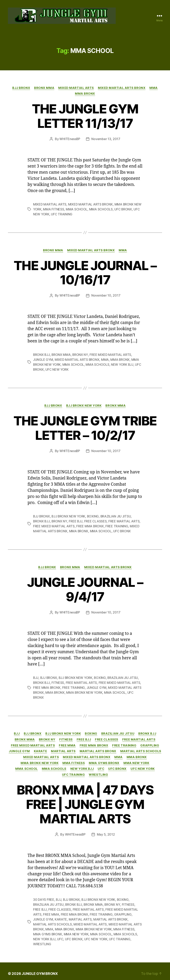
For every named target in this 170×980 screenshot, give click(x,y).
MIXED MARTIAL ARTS (76, 89)
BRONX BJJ (42, 355)
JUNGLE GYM (43, 360)
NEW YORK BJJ (122, 365)
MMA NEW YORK (136, 760)
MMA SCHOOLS (101, 210)
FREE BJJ (76, 520)
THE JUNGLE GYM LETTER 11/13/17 (85, 117)
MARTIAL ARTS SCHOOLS (141, 749)
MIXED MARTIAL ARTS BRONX (122, 89)
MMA (154, 89)
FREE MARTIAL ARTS (124, 520)
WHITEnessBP (70, 140)
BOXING (94, 515)
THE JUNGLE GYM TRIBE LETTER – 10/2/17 (85, 428)
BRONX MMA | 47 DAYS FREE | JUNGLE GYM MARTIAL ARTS (85, 802)
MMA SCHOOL (77, 210)
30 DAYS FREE (44, 897)
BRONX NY (81, 355)
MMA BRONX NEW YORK (85, 690)
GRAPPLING (150, 743)
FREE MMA (67, 743)
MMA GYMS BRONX (104, 760)
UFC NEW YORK (57, 369)
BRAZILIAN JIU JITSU (117, 515)
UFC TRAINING (62, 215)
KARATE (40, 749)
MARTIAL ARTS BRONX (98, 749)
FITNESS (58, 681)
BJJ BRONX (21, 89)
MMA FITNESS (53, 210)
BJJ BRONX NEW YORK (84, 405)
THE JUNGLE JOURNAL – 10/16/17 (85, 273)
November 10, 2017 (106, 296)
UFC (101, 766)
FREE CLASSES (96, 520)
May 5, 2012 (106, 832)
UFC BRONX (123, 210)
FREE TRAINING (117, 525)
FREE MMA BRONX (90, 525)
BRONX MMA (44, 89)
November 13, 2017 (106, 140)
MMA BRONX (85, 95)
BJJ (36, 676)
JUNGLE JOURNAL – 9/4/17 (85, 588)
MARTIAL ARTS (63, 749)
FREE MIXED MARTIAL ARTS (111, 355)
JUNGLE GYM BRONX (40, 969)
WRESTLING (99, 772)
